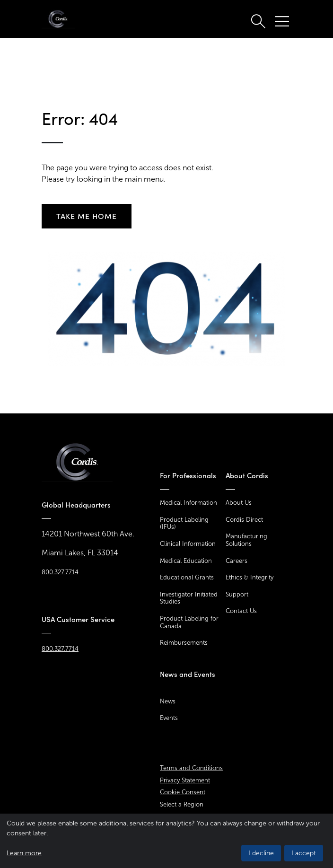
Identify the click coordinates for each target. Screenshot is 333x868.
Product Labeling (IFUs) (184, 523)
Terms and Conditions (191, 768)
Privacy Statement (185, 780)
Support (237, 594)
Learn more (24, 853)
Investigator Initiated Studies (189, 598)
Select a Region (182, 804)
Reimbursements (184, 643)
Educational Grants (187, 577)
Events (169, 718)
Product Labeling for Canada (189, 622)
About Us (239, 503)
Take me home (87, 216)
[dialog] (166, 841)
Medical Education (186, 561)
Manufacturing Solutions (246, 540)
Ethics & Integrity (250, 577)
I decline (261, 853)
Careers (237, 561)
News (168, 701)
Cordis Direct (244, 520)
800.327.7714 (60, 572)
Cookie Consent (183, 792)
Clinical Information (188, 544)
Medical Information (188, 503)
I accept (304, 853)
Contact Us (241, 611)
